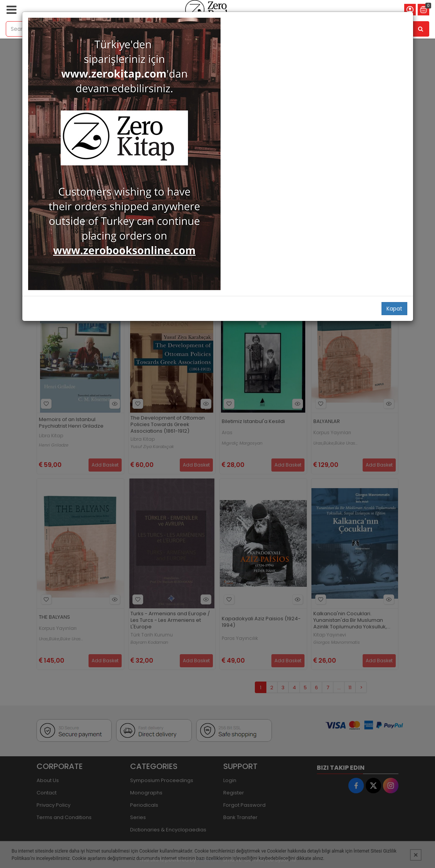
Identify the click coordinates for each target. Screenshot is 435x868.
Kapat (394, 309)
